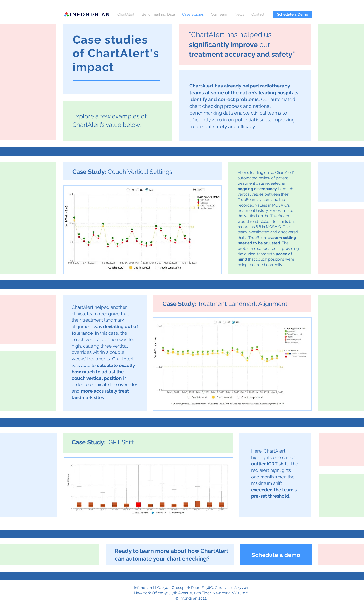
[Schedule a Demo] (293, 14)
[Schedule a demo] (276, 555)
